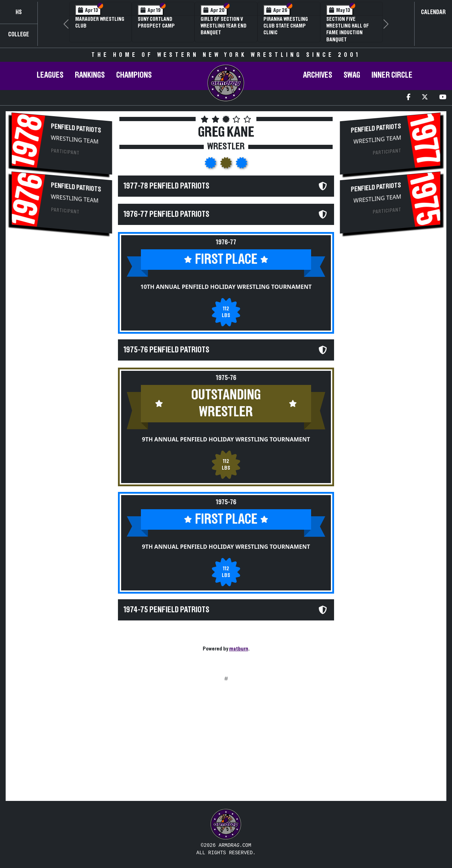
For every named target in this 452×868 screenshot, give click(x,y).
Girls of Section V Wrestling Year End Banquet (224, 26)
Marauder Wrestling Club (100, 22)
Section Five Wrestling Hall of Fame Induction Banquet (348, 29)
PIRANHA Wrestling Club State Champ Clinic (286, 26)
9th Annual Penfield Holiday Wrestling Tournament (226, 439)
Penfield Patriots (76, 128)
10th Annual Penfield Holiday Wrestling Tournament (226, 287)
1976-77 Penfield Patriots (166, 214)
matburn (239, 649)
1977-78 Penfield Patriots (166, 186)
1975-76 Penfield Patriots (166, 350)
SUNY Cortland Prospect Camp (156, 22)
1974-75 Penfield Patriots (166, 610)
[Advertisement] (62, 358)
